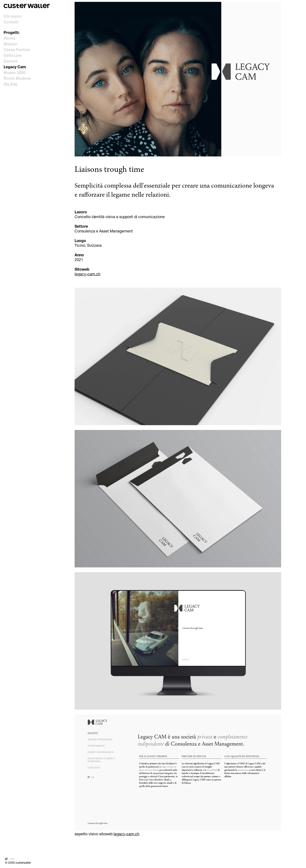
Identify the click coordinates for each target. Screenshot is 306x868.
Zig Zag (10, 84)
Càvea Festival (17, 50)
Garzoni (11, 61)
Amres (10, 38)
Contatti (11, 22)
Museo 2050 (15, 73)
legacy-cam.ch (87, 274)
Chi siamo (13, 16)
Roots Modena (17, 78)
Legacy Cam (15, 67)
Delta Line (13, 55)
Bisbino (10, 44)
